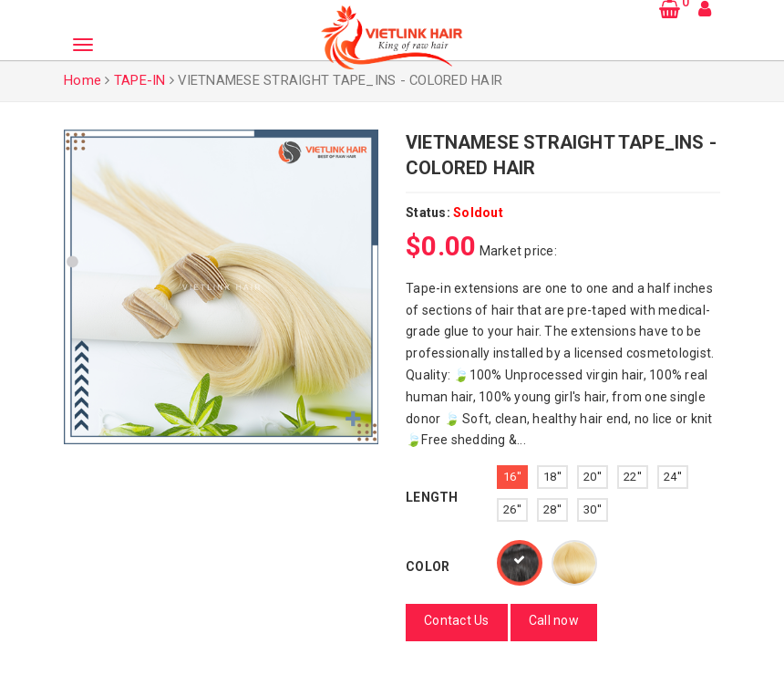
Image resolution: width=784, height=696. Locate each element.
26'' (512, 509)
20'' (593, 477)
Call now (554, 620)
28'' (552, 509)
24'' (673, 477)
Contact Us (457, 620)
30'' (593, 509)
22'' (633, 477)
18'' (552, 477)
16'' (512, 477)
